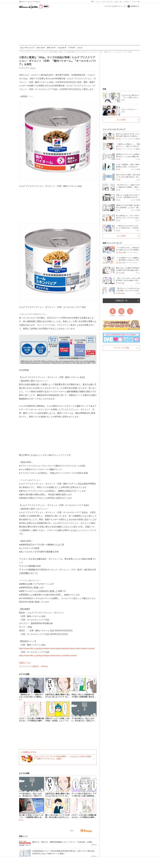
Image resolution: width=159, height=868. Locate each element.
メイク (80, 48)
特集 (104, 89)
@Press (33, 68)
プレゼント (127, 2)
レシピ (103, 2)
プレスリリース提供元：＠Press (33, 666)
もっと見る (121, 120)
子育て (93, 2)
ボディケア (51, 48)
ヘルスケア (62, 48)
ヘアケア (72, 48)
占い (121, 2)
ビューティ (110, 2)
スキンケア (40, 48)
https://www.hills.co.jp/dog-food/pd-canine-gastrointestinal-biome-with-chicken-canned (57, 648)
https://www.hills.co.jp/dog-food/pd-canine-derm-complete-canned (48, 656)
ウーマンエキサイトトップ (115, 6)
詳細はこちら (25, 663)
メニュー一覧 (136, 2)
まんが (117, 2)
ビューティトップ (27, 48)
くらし (98, 2)
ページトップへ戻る (121, 348)
